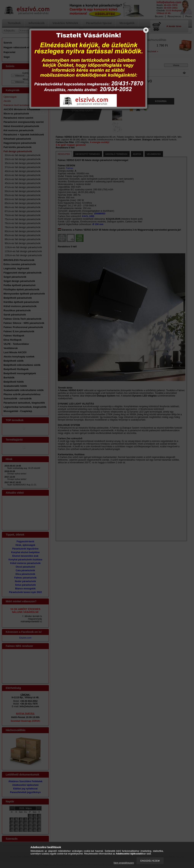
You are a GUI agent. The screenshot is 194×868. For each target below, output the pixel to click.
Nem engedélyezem (124, 863)
